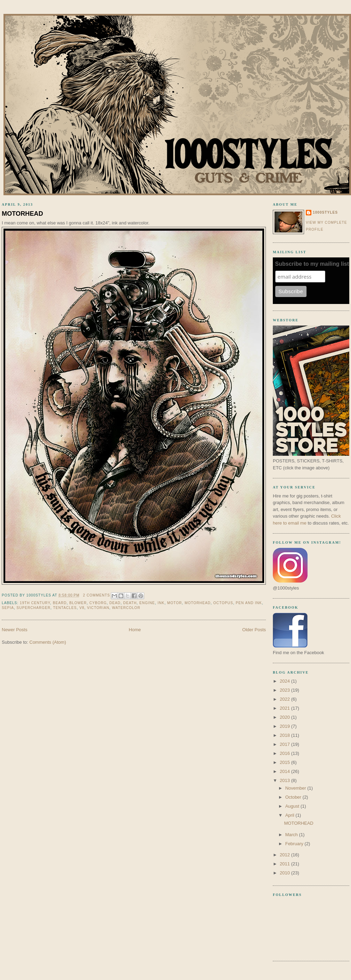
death (130, 603)
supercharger (34, 608)
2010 (285, 873)
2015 (285, 762)
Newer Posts (15, 630)
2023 (285, 690)
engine (147, 603)
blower (78, 603)
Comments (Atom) (48, 642)
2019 (285, 726)
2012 (285, 855)
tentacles (65, 608)
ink (161, 603)
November (296, 788)
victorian (98, 608)
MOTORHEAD (22, 214)
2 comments (97, 595)
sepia (8, 608)
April (291, 815)
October (294, 797)
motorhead (198, 603)
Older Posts (254, 630)
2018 (285, 735)
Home (135, 630)
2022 (285, 699)
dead (115, 603)
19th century (35, 603)
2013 (285, 780)
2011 (285, 864)
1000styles (325, 212)
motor (175, 603)
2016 (285, 753)
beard (60, 603)
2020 (285, 717)
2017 (285, 744)
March (292, 835)
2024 (285, 681)
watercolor (126, 608)
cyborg (98, 603)
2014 (285, 771)
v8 (82, 608)
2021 (285, 708)
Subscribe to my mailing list (312, 264)
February (295, 844)
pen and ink (249, 603)
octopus (223, 603)
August (293, 806)
